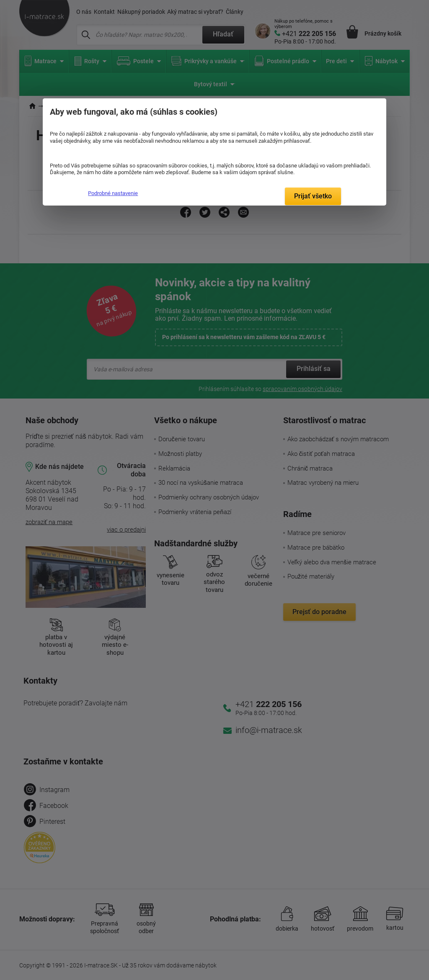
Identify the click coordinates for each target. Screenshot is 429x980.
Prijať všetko (313, 196)
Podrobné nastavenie (113, 193)
